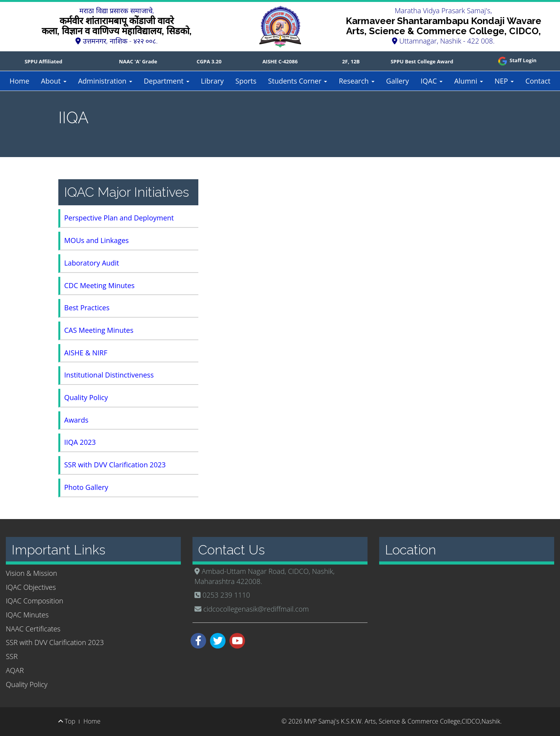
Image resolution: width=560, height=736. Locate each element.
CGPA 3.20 (209, 61)
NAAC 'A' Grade (138, 61)
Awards (76, 420)
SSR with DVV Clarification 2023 (115, 465)
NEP (504, 81)
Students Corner (297, 81)
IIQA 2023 (80, 442)
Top (67, 721)
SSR (12, 656)
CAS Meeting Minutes (99, 330)
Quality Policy (86, 397)
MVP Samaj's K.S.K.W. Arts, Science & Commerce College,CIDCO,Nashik (402, 721)
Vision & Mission (31, 573)
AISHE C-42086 (280, 61)
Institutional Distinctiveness (109, 375)
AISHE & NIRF (86, 353)
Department (167, 81)
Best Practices (87, 308)
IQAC (431, 81)
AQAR (15, 670)
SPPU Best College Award (422, 61)
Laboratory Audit (92, 263)
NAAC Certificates (33, 629)
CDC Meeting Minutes (99, 285)
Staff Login (517, 60)
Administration (105, 81)
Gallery (398, 81)
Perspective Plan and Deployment (119, 218)
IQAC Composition (35, 601)
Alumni (469, 81)
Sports (246, 81)
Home (19, 81)
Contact (538, 81)
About (53, 81)
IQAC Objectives (31, 587)
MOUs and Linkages (96, 240)
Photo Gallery (86, 487)
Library (213, 81)
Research (357, 81)
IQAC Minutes (27, 615)
